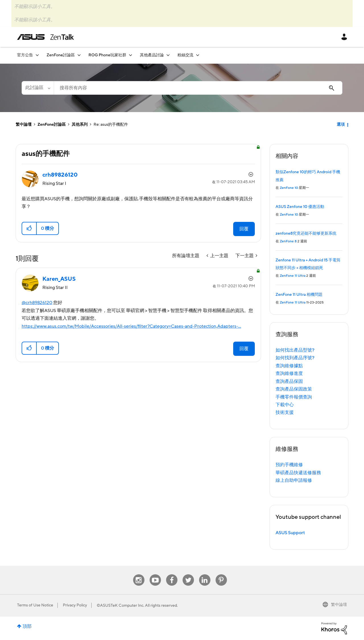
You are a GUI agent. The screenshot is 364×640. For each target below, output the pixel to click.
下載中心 (285, 405)
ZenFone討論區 (52, 125)
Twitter (188, 574)
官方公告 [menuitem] (25, 55)
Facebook (172, 574)
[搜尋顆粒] (38, 88)
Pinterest (221, 574)
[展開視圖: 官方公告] (37, 55)
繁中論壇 (24, 125)
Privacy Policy (75, 605)
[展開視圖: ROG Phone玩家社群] (131, 55)
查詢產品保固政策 (294, 389)
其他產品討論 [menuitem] (152, 55)
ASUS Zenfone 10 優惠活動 (300, 207)
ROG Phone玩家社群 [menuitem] (107, 55)
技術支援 (285, 412)
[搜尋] (198, 88)
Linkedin (205, 574)
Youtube (155, 574)
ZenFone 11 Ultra (293, 276)
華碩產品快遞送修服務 (298, 473)
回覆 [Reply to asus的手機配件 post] (244, 229)
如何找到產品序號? (295, 358)
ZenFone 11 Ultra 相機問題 (299, 295)
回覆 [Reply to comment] (244, 349)
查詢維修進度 (289, 373)
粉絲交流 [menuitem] (185, 55)
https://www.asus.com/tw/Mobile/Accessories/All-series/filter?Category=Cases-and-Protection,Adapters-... (131, 326)
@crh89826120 (37, 303)
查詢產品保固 (289, 381)
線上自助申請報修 (294, 480)
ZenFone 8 (288, 241)
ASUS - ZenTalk (45, 37)
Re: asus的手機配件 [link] (111, 125)
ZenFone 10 (289, 188)
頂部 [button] (27, 626)
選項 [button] (341, 125)
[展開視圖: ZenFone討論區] (79, 55)
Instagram (139, 574)
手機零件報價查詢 (294, 397)
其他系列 (80, 125)
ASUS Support (290, 533)
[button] (29, 228)
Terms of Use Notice (35, 605)
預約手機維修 (289, 465)
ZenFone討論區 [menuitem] (61, 55)
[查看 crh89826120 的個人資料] (60, 175)
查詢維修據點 (289, 366)
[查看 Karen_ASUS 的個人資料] (59, 279)
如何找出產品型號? (295, 350)
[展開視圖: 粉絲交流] (198, 55)
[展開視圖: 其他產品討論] (168, 55)
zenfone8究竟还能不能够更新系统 (306, 234)
